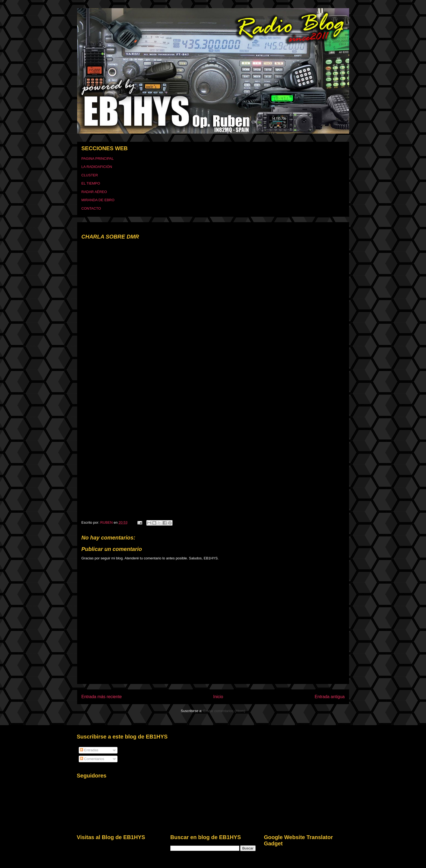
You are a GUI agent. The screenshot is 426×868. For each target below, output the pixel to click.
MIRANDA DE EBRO (98, 200)
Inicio (218, 697)
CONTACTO (91, 208)
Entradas (89, 750)
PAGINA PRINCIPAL (98, 159)
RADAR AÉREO (94, 192)
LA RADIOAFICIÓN (97, 167)
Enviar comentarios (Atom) (224, 711)
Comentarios (92, 759)
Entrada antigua (330, 697)
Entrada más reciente (102, 697)
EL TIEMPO (91, 183)
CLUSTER (90, 175)
